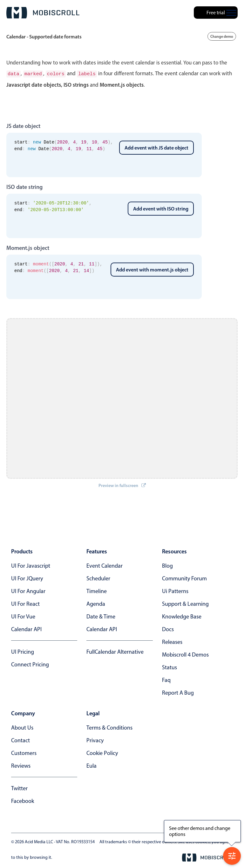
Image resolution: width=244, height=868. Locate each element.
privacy (95, 740)
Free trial (216, 13)
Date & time (101, 616)
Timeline (97, 591)
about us (22, 727)
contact (20, 740)
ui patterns (175, 591)
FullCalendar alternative (115, 651)
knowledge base (182, 616)
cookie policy (102, 752)
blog (167, 565)
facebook (23, 800)
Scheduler (98, 578)
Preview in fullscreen (122, 485)
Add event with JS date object (156, 147)
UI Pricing (23, 651)
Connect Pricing (30, 664)
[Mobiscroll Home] (43, 13)
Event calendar (105, 565)
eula (91, 765)
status (169, 667)
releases (172, 641)
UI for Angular (28, 591)
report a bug (178, 692)
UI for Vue (23, 616)
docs (168, 629)
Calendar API (26, 629)
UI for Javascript (31, 565)
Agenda (96, 603)
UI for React (25, 603)
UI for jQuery (27, 578)
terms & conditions (109, 727)
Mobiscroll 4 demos (185, 654)
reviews (21, 765)
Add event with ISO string (161, 208)
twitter (19, 788)
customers (24, 752)
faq (166, 679)
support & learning (185, 603)
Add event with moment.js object (152, 269)
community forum (184, 578)
